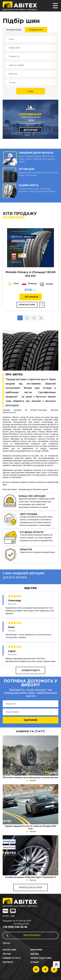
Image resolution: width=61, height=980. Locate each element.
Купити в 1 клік (27, 305)
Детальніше (31, 130)
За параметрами (14, 30)
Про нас (7, 954)
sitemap (35, 962)
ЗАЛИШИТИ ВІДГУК (30, 670)
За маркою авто (36, 30)
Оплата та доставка (41, 958)
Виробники (36, 950)
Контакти (8, 962)
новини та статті (12, 958)
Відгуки (35, 954)
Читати (32, 780)
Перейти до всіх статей (30, 887)
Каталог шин (9, 950)
